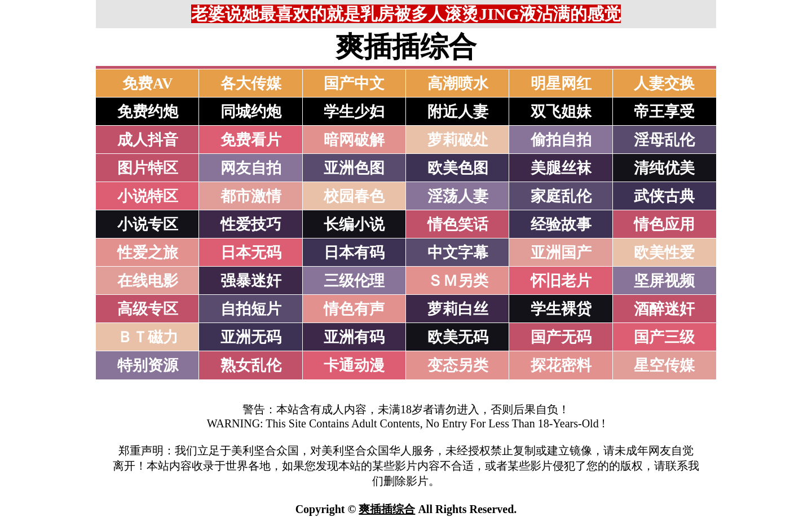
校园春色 (354, 196)
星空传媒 (664, 365)
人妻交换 (664, 83)
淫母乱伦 (664, 140)
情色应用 (664, 224)
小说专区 (148, 224)
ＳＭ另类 (458, 281)
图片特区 (148, 168)
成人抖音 (148, 140)
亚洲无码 (251, 337)
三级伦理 (354, 281)
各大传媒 (251, 83)
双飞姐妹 (561, 112)
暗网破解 (354, 140)
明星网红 (561, 83)
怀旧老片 (561, 281)
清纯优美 (664, 168)
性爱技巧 (251, 224)
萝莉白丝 (458, 309)
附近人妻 (458, 112)
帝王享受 (664, 112)
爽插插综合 (387, 509)
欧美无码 (458, 337)
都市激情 (251, 196)
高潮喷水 (458, 83)
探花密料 (561, 365)
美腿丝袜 (561, 168)
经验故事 (561, 224)
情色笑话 (458, 224)
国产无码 (561, 337)
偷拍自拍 (561, 140)
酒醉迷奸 (664, 309)
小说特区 (148, 196)
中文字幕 (458, 253)
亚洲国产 (561, 253)
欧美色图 (458, 168)
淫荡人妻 (458, 196)
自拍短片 (251, 309)
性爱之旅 (148, 253)
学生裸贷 (561, 309)
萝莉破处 (458, 140)
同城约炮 (251, 112)
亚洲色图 (354, 168)
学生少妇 (354, 112)
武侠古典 (664, 196)
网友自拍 (251, 168)
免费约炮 (148, 112)
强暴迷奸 (251, 281)
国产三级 (664, 337)
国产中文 (354, 83)
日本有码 (354, 253)
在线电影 (148, 281)
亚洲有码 (354, 337)
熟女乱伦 (251, 365)
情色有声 (354, 309)
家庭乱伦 (561, 196)
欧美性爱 (664, 253)
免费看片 (251, 140)
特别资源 (148, 365)
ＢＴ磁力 (148, 337)
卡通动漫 (354, 365)
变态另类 (458, 365)
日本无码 (251, 253)
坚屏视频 (664, 281)
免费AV (148, 83)
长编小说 (354, 224)
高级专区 (148, 309)
